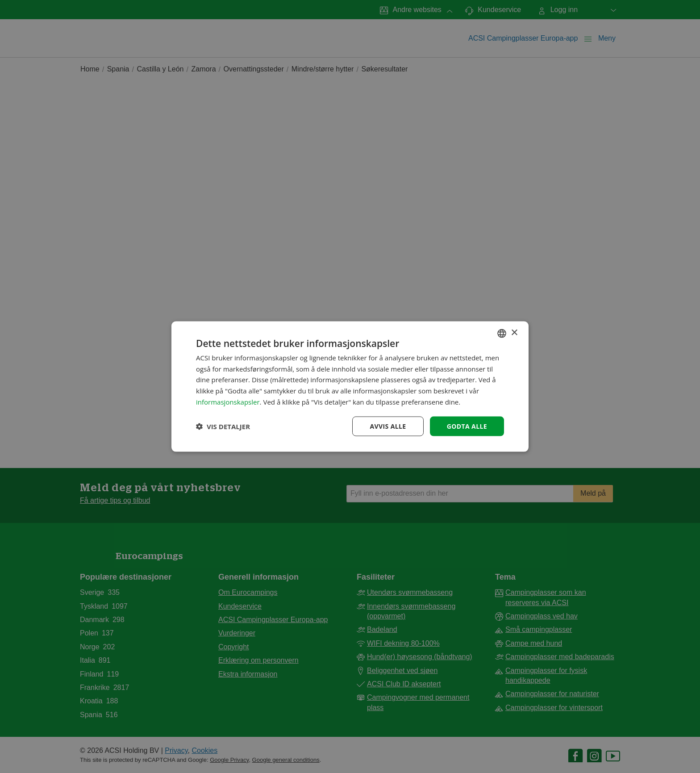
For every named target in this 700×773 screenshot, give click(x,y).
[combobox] (502, 333)
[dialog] (350, 386)
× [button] (514, 333)
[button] (223, 426)
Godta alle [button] (467, 426)
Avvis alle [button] (388, 426)
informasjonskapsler (228, 401)
